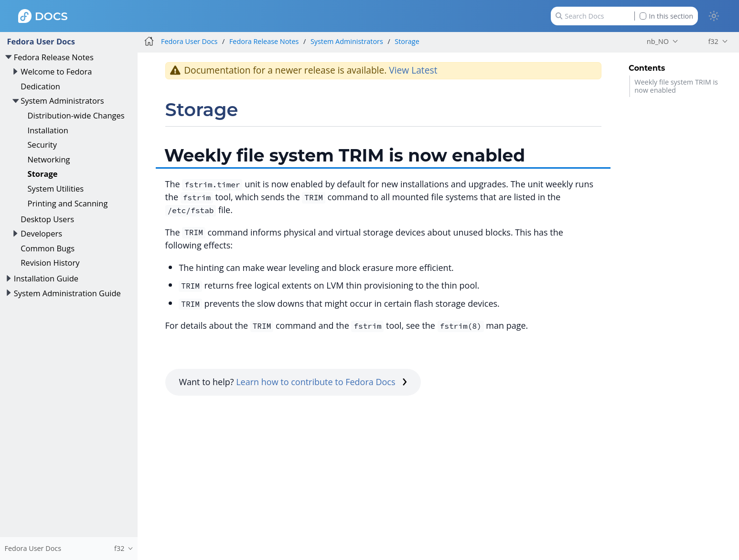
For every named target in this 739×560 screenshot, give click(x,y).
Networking (49, 159)
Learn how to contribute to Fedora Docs (321, 382)
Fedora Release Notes (54, 57)
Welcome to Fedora (56, 71)
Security (42, 145)
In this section (666, 16)
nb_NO (658, 41)
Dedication (40, 86)
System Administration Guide (67, 293)
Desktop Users (47, 219)
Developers (41, 233)
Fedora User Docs (41, 41)
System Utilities (56, 188)
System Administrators (62, 101)
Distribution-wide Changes (76, 115)
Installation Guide (46, 278)
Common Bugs (48, 248)
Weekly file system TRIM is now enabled (676, 86)
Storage (43, 174)
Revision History (50, 263)
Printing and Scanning (68, 203)
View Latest (413, 70)
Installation (48, 130)
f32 (713, 41)
